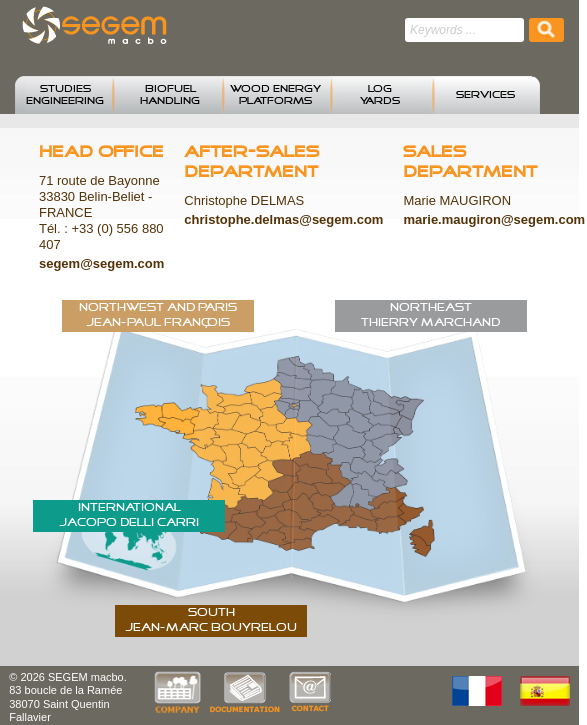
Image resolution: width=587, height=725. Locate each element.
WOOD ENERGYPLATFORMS (275, 95)
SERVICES (485, 95)
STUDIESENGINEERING (65, 95)
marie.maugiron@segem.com (494, 219)
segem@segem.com (101, 263)
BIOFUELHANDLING (170, 95)
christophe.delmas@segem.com (283, 219)
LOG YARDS (380, 95)
